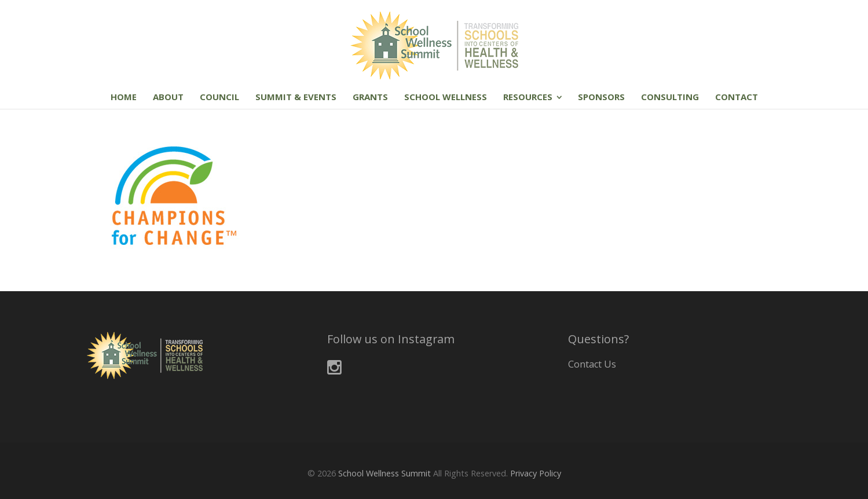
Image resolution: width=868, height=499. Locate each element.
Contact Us (592, 364)
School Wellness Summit (384, 473)
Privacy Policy (536, 473)
